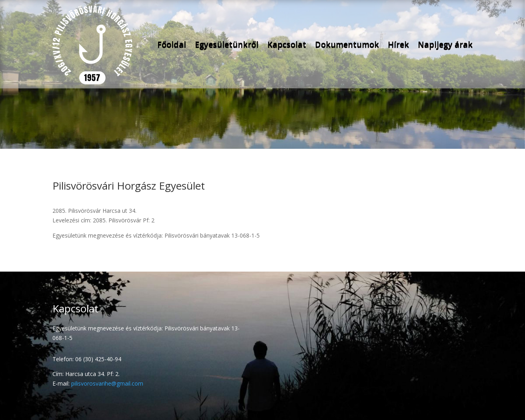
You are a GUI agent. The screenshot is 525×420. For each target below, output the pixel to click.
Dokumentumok (347, 44)
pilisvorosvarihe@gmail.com (107, 383)
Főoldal (172, 44)
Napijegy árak (445, 44)
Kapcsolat (287, 44)
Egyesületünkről (227, 44)
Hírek (398, 44)
